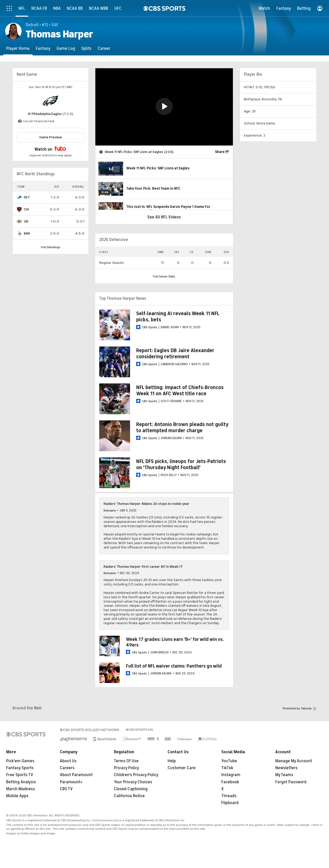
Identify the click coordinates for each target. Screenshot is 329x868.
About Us (68, 761)
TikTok (227, 768)
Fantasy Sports (20, 768)
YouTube (229, 761)
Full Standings (51, 247)
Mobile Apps (17, 796)
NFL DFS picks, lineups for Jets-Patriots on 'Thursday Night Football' (181, 464)
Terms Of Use (126, 761)
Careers (67, 768)
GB (26, 221)
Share (220, 152)
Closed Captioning (131, 789)
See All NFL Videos (164, 217)
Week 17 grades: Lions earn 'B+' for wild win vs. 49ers (175, 642)
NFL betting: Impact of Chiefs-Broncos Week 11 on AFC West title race (180, 390)
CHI (26, 209)
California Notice (129, 796)
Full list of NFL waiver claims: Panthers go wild (174, 666)
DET (27, 197)
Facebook (230, 782)
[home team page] (51, 101)
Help (172, 761)
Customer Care (182, 768)
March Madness (21, 789)
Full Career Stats (164, 276)
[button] (164, 107)
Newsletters (286, 768)
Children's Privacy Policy (136, 775)
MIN (27, 233)
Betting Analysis (21, 782)
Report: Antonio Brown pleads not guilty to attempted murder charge (182, 427)
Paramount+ (71, 782)
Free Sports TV (20, 775)
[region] (164, 107)
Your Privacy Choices (133, 782)
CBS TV (66, 789)
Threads (229, 796)
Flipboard (230, 803)
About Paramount (76, 775)
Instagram (231, 775)
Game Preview (51, 137)
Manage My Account (294, 761)
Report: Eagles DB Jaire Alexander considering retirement (175, 354)
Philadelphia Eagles (47, 114)
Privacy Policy (126, 768)
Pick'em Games (20, 761)
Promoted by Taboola (300, 708)
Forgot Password (291, 782)
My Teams (284, 775)
